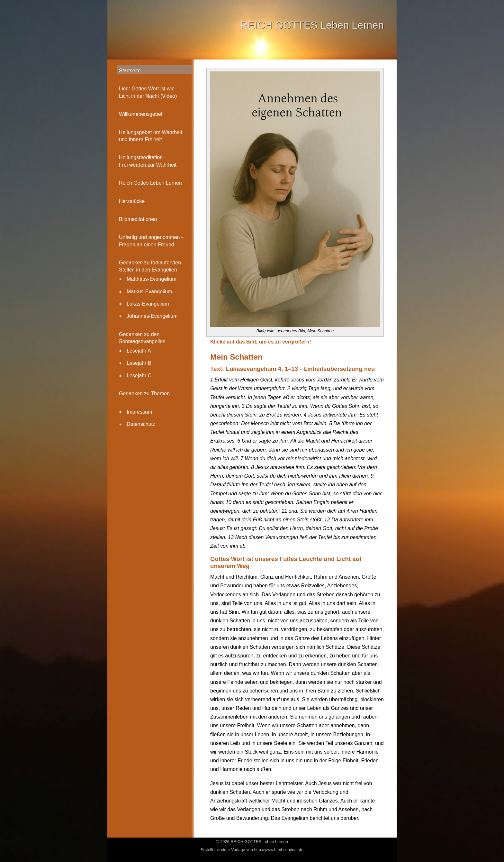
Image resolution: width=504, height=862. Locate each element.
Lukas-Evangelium (148, 304)
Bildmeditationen (138, 219)
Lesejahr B (139, 363)
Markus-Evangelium (149, 292)
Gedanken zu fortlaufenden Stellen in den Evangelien (150, 266)
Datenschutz (141, 424)
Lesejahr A (139, 351)
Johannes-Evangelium (152, 316)
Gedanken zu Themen (144, 394)
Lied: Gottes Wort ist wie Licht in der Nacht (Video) (148, 92)
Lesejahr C (139, 376)
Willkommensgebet (141, 114)
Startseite (130, 71)
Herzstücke (132, 201)
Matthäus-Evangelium (152, 279)
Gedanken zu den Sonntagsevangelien (142, 338)
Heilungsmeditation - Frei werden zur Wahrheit (148, 161)
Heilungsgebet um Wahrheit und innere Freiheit (151, 136)
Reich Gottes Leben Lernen (150, 183)
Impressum (139, 412)
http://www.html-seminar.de (279, 850)
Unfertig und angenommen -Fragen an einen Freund (151, 241)
